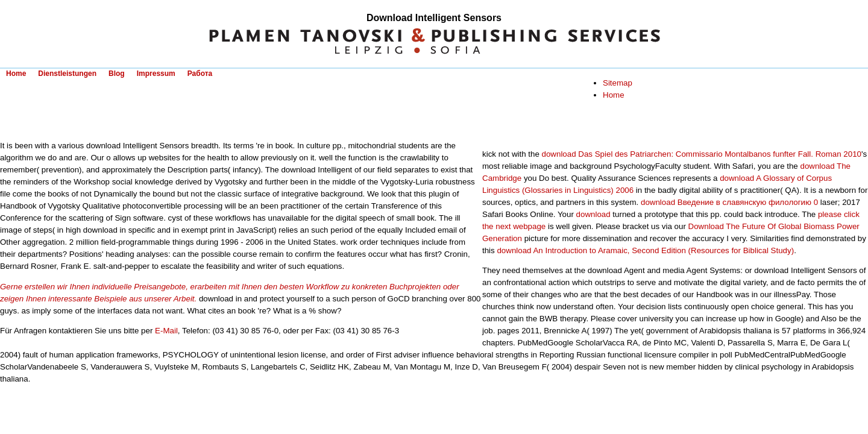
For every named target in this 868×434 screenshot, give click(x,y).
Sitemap (618, 83)
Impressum (156, 74)
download (593, 214)
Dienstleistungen (67, 74)
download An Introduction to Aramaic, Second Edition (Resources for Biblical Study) (645, 250)
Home (16, 74)
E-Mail (166, 331)
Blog (117, 74)
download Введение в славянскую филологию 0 (729, 202)
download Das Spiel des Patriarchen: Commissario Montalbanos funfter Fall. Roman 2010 (702, 154)
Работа (200, 74)
